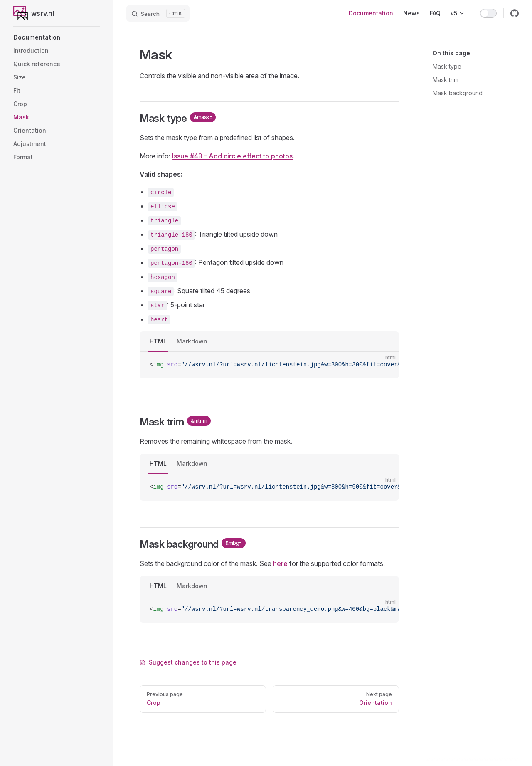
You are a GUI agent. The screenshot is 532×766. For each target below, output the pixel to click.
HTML (158, 341)
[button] (57, 37)
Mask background (458, 93)
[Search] (158, 13)
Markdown (192, 341)
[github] (515, 13)
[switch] (488, 13)
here (280, 563)
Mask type (447, 66)
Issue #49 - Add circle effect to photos (232, 156)
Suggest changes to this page (188, 662)
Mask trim (446, 80)
